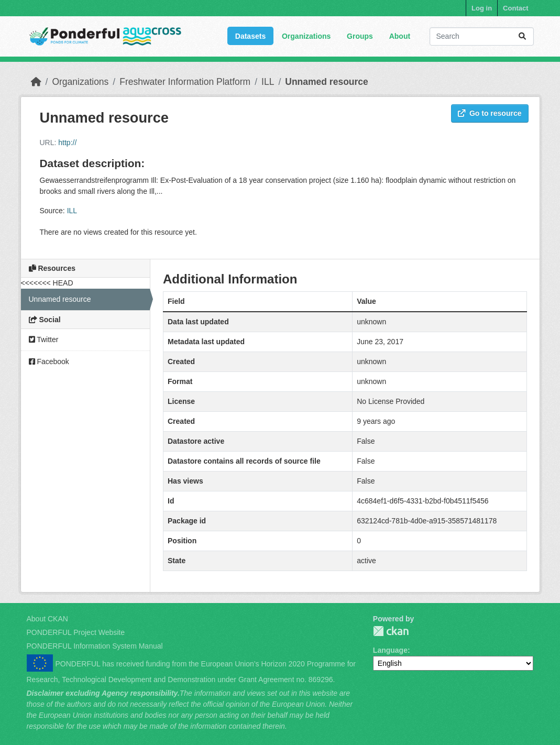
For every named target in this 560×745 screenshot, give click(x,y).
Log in (482, 8)
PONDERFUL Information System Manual (95, 646)
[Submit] (522, 36)
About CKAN (47, 619)
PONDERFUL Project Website (76, 632)
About (400, 36)
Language (390, 650)
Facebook (49, 361)
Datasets (250, 36)
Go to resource (490, 113)
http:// (67, 143)
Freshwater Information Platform (185, 82)
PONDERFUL (391, 631)
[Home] (36, 82)
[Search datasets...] (482, 36)
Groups (360, 36)
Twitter (44, 339)
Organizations (306, 36)
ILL (268, 82)
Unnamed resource (327, 82)
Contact (515, 8)
